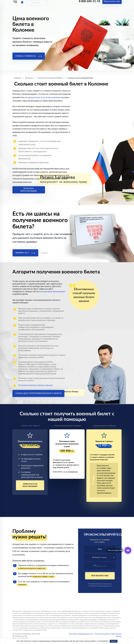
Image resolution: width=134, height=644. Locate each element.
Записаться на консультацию (30, 485)
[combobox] (100, 557)
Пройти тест (25, 253)
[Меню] (15, 2)
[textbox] (100, 557)
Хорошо (114, 641)
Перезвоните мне (100, 576)
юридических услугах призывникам (44, 97)
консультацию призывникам (52, 291)
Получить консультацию (29, 190)
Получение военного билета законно (35, 385)
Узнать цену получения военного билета (38, 393)
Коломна (36, 3)
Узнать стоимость (29, 56)
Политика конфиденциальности (81, 634)
